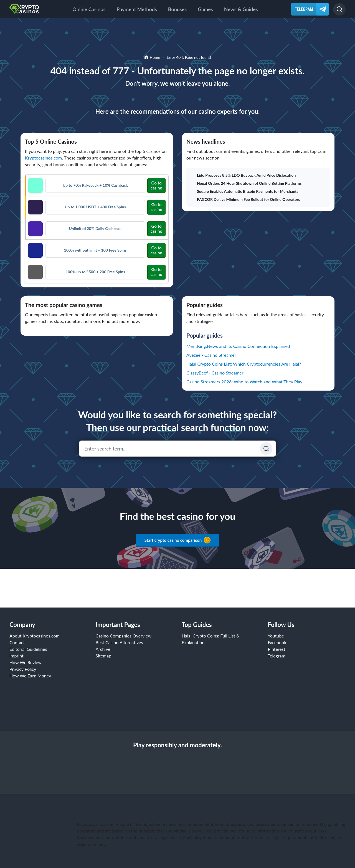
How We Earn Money (30, 676)
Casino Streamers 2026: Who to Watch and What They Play (244, 382)
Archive (103, 649)
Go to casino (156, 185)
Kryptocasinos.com (43, 158)
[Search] (339, 9)
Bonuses (177, 9)
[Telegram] (310, 9)
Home (155, 57)
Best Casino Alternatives (119, 642)
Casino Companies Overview (124, 636)
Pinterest (277, 649)
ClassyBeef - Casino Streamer (215, 373)
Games (205, 9)
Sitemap (104, 656)
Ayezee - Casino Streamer (211, 355)
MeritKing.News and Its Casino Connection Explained (238, 346)
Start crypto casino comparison (177, 540)
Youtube (276, 636)
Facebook (277, 642)
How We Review (26, 662)
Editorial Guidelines (28, 649)
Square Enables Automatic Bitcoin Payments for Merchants (244, 191)
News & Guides (241, 9)
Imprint (17, 656)
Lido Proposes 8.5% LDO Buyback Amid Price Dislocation (243, 175)
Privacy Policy (23, 669)
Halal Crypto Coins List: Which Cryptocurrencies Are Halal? (244, 364)
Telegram (277, 656)
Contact (17, 642)
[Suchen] (266, 449)
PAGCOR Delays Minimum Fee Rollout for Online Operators (245, 199)
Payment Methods (137, 9)
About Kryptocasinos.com (35, 636)
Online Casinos (89, 9)
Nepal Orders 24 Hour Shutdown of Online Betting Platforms (246, 183)
